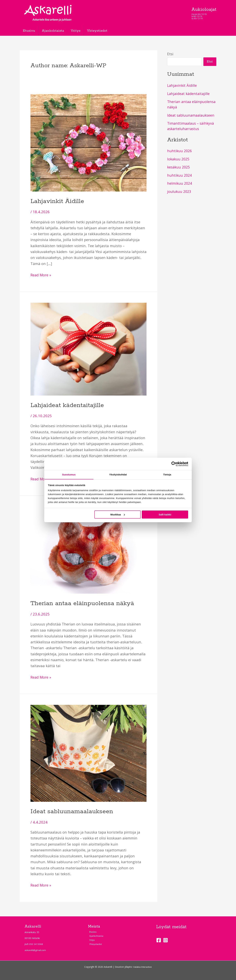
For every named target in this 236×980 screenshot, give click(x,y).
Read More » (41, 275)
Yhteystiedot (99, 31)
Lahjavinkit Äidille (57, 201)
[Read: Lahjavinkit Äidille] (88, 142)
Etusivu (29, 31)
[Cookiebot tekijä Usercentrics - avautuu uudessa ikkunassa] (174, 464)
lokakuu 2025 (179, 159)
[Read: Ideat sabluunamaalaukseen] (88, 753)
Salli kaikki (165, 515)
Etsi (170, 54)
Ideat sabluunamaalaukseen (72, 811)
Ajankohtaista (54, 31)
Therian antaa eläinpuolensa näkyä (82, 603)
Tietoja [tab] (167, 475)
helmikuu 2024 (180, 183)
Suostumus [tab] (69, 475)
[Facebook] (159, 940)
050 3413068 (36, 944)
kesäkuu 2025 (179, 167)
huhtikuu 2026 (180, 151)
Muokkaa (118, 515)
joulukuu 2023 (180, 192)
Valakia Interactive (143, 966)
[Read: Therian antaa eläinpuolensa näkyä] (88, 549)
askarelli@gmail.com (35, 950)
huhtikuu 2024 (180, 175)
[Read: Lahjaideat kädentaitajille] (88, 348)
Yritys (77, 31)
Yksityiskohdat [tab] (118, 475)
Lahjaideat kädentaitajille (67, 405)
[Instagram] (166, 940)
